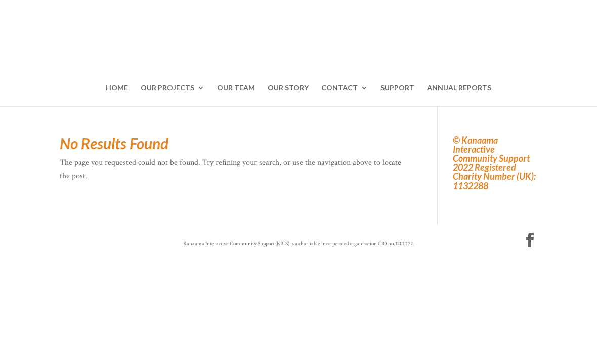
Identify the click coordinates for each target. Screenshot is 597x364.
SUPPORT (397, 88)
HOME (117, 88)
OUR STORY (288, 88)
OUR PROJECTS (167, 88)
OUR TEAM (236, 88)
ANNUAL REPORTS (459, 88)
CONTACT (339, 88)
